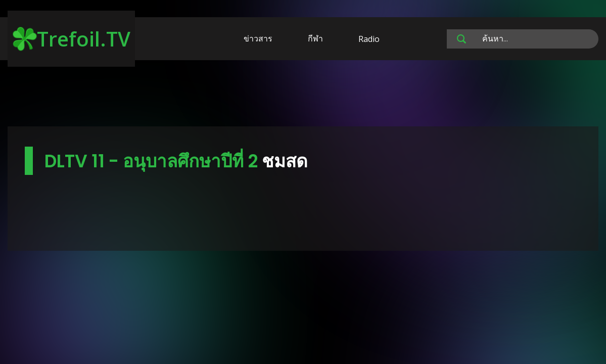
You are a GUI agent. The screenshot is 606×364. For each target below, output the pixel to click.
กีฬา (315, 38)
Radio (369, 39)
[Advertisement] (303, 95)
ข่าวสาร (258, 38)
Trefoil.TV (72, 39)
